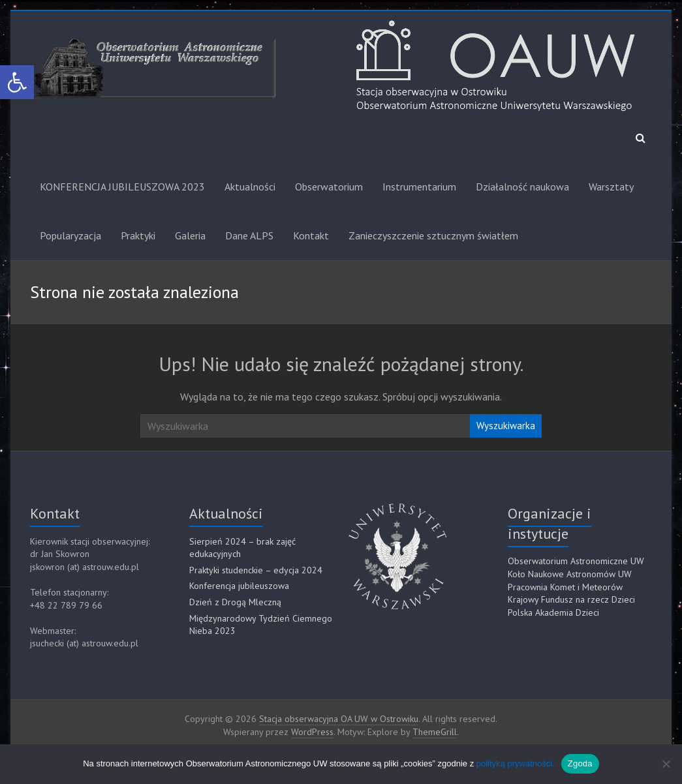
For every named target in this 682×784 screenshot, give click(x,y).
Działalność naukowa (522, 187)
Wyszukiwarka (506, 426)
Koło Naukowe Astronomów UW (570, 574)
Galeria (190, 235)
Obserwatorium (329, 187)
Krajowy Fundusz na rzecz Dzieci (571, 599)
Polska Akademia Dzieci (553, 612)
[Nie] (666, 764)
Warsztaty (611, 187)
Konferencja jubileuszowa (239, 586)
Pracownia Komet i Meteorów (565, 587)
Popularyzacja (70, 235)
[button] (17, 82)
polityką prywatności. (516, 763)
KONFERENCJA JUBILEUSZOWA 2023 (122, 187)
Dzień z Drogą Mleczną (235, 602)
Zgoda (580, 763)
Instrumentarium (419, 187)
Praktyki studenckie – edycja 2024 (256, 570)
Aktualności (250, 187)
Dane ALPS (249, 235)
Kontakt (311, 235)
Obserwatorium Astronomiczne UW (576, 561)
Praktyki (138, 235)
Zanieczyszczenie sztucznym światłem (433, 235)
